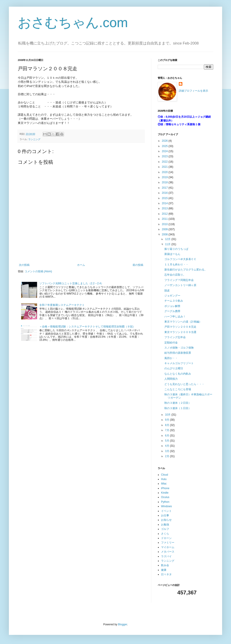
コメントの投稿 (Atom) (38, 271)
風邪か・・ (171, 358)
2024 (165, 151)
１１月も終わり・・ (176, 264)
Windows (166, 506)
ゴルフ (165, 529)
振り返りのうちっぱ (176, 249)
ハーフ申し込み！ (175, 317)
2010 (165, 224)
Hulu (164, 479)
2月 (167, 456)
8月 (167, 425)
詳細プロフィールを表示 (193, 91)
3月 (167, 451)
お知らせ (166, 520)
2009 (165, 229)
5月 (167, 441)
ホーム (81, 265)
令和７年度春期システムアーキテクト (62, 305)
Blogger (122, 624)
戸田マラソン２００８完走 (180, 327)
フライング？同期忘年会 (179, 280)
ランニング (34, 139)
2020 (165, 172)
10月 (168, 415)
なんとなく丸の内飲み (178, 374)
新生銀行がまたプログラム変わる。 (186, 270)
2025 (165, 146)
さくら (165, 534)
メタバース (168, 552)
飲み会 (165, 565)
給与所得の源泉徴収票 (178, 353)
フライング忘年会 (175, 337)
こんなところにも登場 (178, 389)
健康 (164, 570)
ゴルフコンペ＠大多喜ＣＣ (180, 259)
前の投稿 (138, 265)
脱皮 (167, 291)
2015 (165, 198)
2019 (165, 177)
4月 (167, 446)
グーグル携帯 (172, 311)
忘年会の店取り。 (175, 275)
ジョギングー (172, 296)
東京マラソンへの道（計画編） (183, 322)
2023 (165, 156)
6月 (167, 436)
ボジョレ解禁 (172, 306)
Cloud (164, 475)
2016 (165, 193)
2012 (165, 214)
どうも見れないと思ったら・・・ (184, 384)
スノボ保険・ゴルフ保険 (179, 348)
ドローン (166, 538)
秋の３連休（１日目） (178, 408)
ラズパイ (166, 556)
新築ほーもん (172, 254)
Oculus (165, 497)
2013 (165, 208)
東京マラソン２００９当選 (180, 332)
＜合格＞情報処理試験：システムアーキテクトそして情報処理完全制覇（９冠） (87, 327)
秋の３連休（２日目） (178, 403)
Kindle (165, 493)
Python (165, 502)
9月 (167, 420)
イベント (166, 511)
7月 (167, 430)
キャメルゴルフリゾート (179, 363)
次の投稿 (24, 265)
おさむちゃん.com (73, 23)
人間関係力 (171, 379)
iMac (164, 484)
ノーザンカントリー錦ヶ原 (180, 285)
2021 (165, 167)
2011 (165, 219)
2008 (165, 234)
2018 (165, 182)
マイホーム (168, 547)
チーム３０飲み (174, 301)
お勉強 (165, 525)
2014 (165, 203)
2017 (165, 188)
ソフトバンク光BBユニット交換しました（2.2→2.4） (71, 283)
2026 (165, 141)
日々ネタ (166, 574)
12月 (168, 239)
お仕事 (165, 515)
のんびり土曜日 (174, 368)
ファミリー (168, 543)
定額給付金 (171, 343)
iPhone (165, 488)
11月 (168, 244)
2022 (165, 162)
